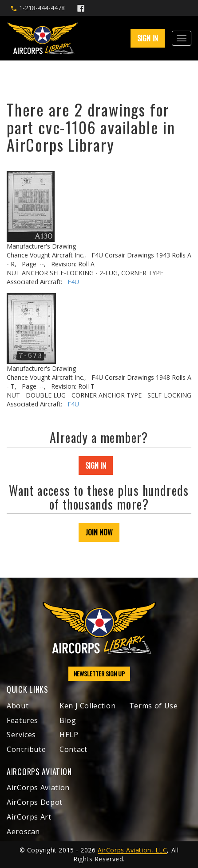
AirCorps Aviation (38, 788)
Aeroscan (23, 832)
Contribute (26, 749)
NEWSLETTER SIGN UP (99, 673)
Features (22, 720)
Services (21, 735)
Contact (73, 749)
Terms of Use (154, 706)
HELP (69, 735)
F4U (73, 282)
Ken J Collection (87, 706)
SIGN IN (148, 38)
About (18, 706)
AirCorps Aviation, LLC (132, 850)
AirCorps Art (29, 817)
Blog (68, 720)
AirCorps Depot (35, 802)
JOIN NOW (99, 532)
